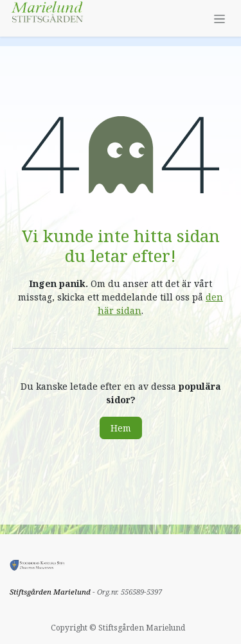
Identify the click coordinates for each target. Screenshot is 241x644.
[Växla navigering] (219, 18)
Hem (121, 428)
